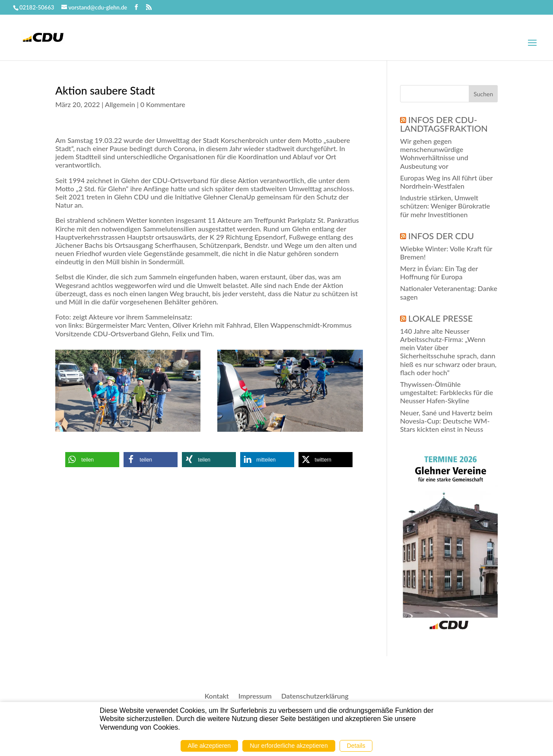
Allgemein (120, 104)
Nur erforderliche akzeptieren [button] (289, 746)
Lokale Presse (440, 318)
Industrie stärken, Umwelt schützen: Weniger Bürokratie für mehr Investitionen (445, 206)
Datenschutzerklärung (315, 696)
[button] (92, 460)
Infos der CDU (441, 236)
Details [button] (356, 746)
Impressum (255, 696)
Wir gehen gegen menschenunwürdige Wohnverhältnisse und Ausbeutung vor (434, 153)
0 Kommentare (163, 104)
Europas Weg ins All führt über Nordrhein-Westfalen (446, 182)
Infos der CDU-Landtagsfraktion (444, 124)
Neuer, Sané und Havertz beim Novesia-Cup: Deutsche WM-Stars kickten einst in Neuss (446, 421)
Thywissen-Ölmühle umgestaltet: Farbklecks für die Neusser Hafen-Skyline (447, 392)
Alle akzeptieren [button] (210, 746)
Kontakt (216, 696)
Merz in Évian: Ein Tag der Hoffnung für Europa (439, 272)
